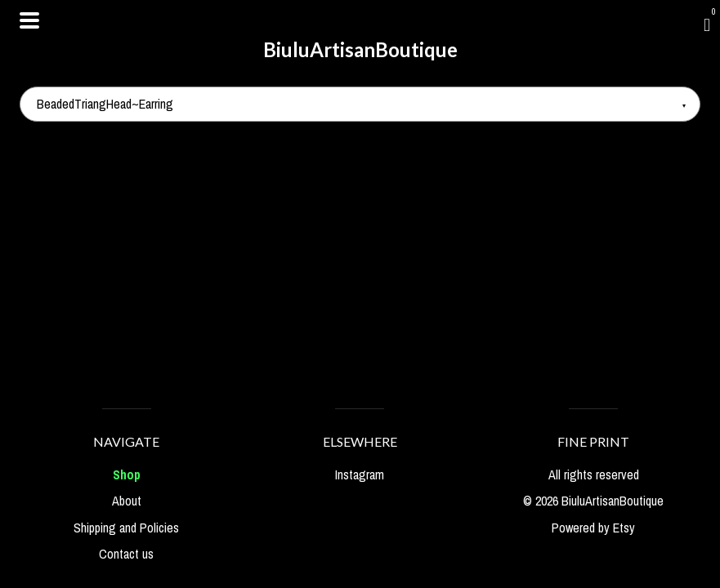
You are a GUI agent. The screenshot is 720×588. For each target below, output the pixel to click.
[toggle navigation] (29, 20)
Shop (127, 474)
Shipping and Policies (126, 528)
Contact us (126, 554)
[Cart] (707, 24)
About (127, 501)
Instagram (360, 474)
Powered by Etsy (593, 528)
